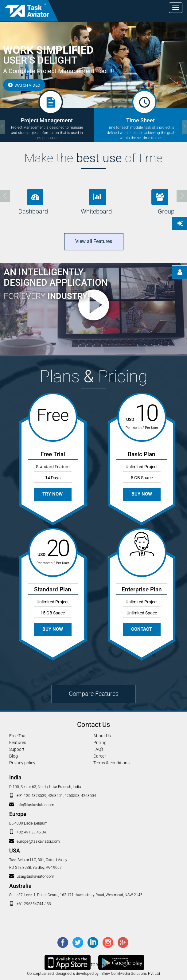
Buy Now (142, 494)
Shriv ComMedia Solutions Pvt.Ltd (131, 973)
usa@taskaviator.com (35, 876)
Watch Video (24, 85)
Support (17, 749)
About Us (102, 736)
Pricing (100, 743)
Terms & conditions (111, 763)
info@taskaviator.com (35, 805)
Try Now (53, 494)
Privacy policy (22, 763)
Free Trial (18, 736)
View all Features (94, 241)
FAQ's (98, 749)
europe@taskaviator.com (38, 841)
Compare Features (94, 694)
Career (100, 756)
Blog (14, 756)
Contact (142, 629)
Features (18, 743)
